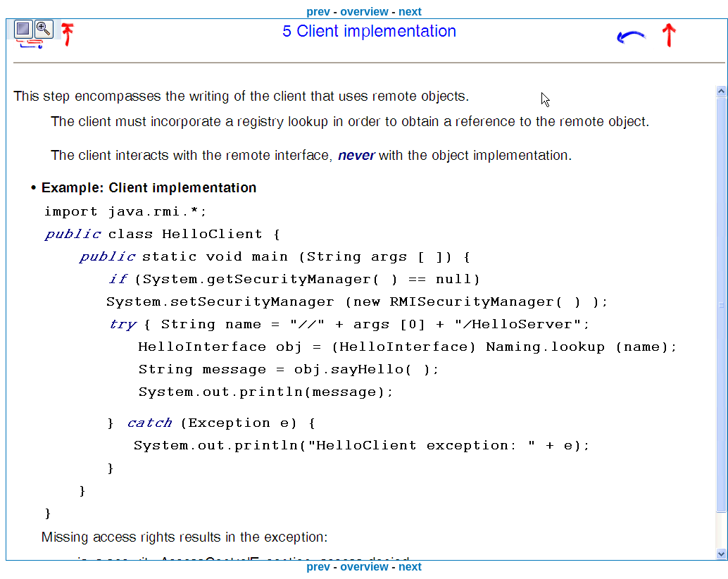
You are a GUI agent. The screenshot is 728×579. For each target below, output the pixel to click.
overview (364, 12)
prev (318, 12)
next (410, 12)
